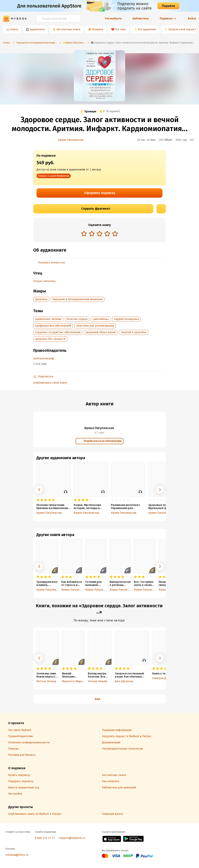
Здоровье (41, 299)
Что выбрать (113, 19)
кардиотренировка (126, 319)
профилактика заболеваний (53, 326)
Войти (192, 19)
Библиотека (141, 19)
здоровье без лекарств (50, 339)
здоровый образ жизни (101, 332)
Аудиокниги (37, 29)
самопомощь (101, 319)
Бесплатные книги (68, 29)
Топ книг (120, 29)
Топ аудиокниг (147, 29)
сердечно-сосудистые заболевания (58, 332)
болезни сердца (77, 319)
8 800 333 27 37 (45, 838)
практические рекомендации (95, 326)
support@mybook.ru (72, 838)
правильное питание (48, 319)
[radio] (84, 234)
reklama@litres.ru (17, 855)
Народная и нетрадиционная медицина (78, 299)
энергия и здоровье (134, 332)
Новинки (98, 29)
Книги (14, 29)
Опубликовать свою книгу (50, 383)
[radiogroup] (99, 234)
